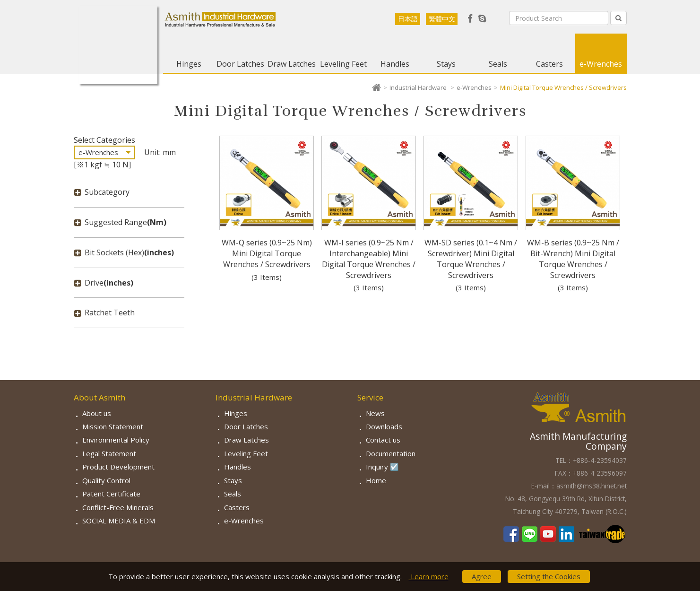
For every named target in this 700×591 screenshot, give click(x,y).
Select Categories (104, 140)
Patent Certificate (111, 494)
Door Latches (240, 64)
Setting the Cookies (549, 576)
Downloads (384, 426)
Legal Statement (109, 453)
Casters (549, 64)
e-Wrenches (601, 64)
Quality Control (106, 480)
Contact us (383, 440)
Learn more (429, 576)
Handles (395, 64)
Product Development (118, 467)
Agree (482, 576)
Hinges (189, 64)
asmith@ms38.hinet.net (592, 486)
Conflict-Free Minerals (118, 507)
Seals (498, 64)
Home (376, 480)
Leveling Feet (343, 64)
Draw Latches (292, 64)
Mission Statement (113, 426)
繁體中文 (442, 19)
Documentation (391, 453)
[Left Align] (618, 18)
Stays (446, 64)
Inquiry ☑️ (382, 467)
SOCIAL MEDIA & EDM (119, 521)
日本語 (408, 19)
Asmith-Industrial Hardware (118, 45)
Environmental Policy (116, 440)
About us (97, 413)
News (375, 413)
